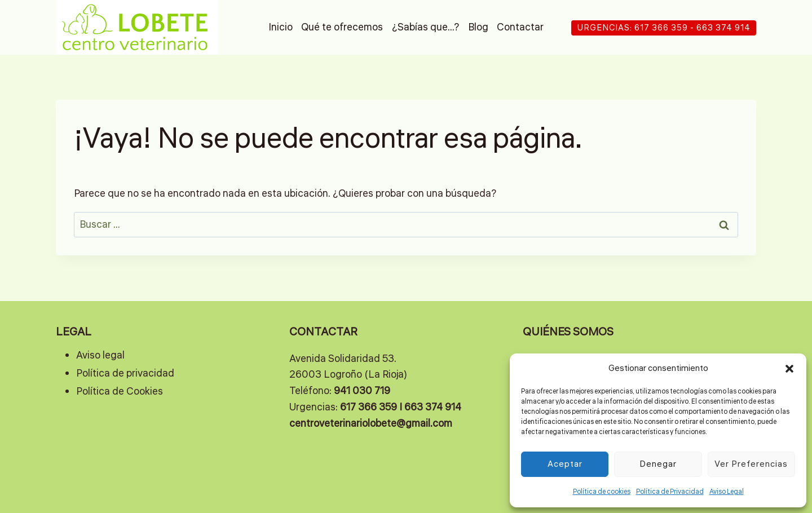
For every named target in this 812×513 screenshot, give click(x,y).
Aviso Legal (727, 492)
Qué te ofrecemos (342, 27)
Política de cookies (602, 492)
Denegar (658, 464)
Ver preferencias (751, 464)
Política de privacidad (125, 373)
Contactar (520, 27)
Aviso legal (100, 355)
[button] (789, 369)
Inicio (281, 27)
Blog (478, 27)
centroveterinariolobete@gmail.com (371, 423)
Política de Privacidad (670, 492)
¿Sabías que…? (426, 27)
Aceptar (565, 464)
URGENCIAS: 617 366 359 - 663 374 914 (664, 28)
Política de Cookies (120, 391)
